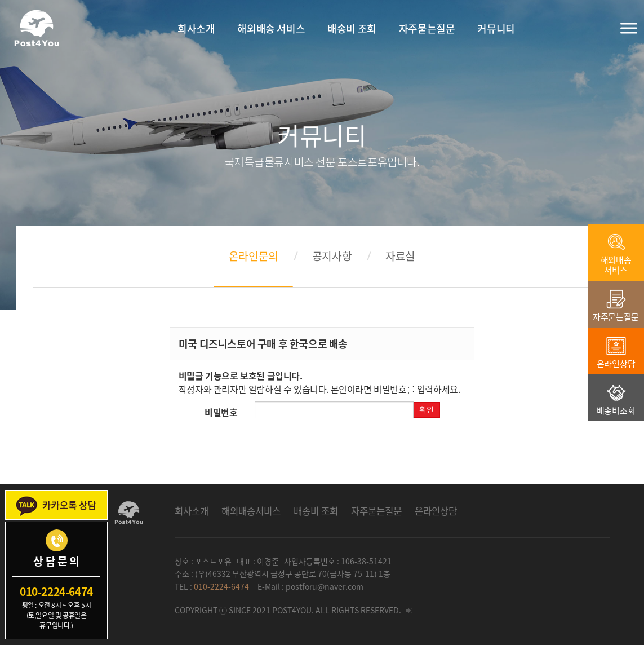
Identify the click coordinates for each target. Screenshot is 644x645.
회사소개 (192, 511)
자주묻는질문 (376, 511)
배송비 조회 (316, 511)
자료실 (400, 256)
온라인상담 (436, 511)
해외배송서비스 (251, 511)
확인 (427, 410)
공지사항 (332, 256)
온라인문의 (254, 256)
